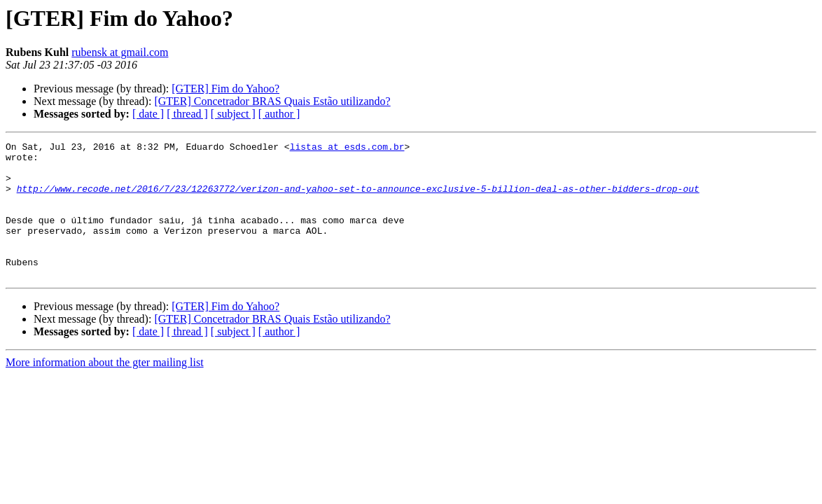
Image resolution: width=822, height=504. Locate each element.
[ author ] (279, 114)
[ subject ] (233, 114)
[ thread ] (187, 114)
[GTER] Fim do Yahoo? (225, 89)
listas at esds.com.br (347, 148)
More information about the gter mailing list (105, 390)
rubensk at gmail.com (120, 52)
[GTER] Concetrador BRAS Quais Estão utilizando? (272, 101)
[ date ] (148, 114)
